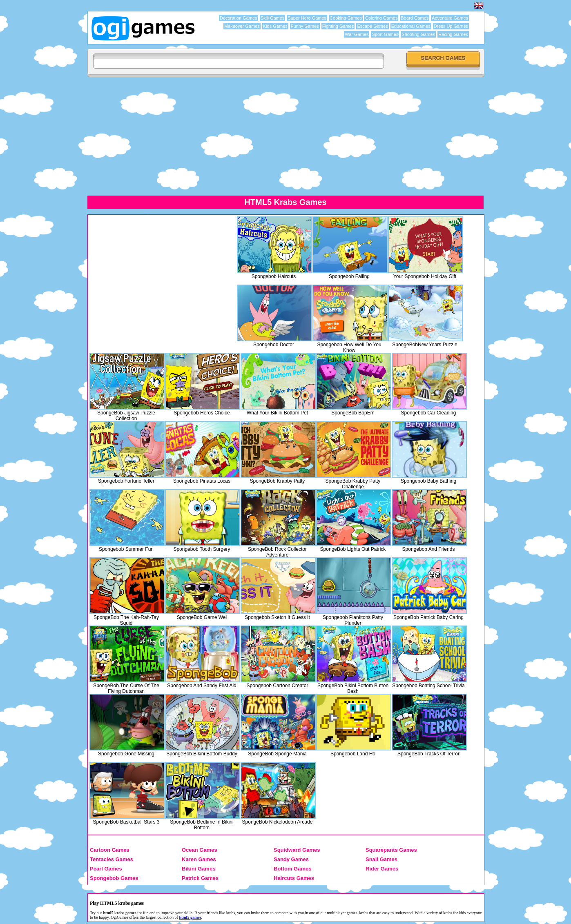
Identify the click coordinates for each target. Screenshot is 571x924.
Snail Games (381, 859)
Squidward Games (297, 850)
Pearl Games (106, 869)
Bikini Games (199, 869)
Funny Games (305, 26)
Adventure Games (450, 18)
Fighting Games (338, 26)
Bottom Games (292, 869)
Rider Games (382, 869)
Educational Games (411, 26)
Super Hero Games (307, 18)
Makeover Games (242, 26)
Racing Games (453, 34)
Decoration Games (239, 18)
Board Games (415, 18)
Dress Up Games (451, 26)
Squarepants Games (391, 850)
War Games (357, 34)
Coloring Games (381, 18)
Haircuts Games (294, 878)
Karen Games (199, 859)
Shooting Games (418, 34)
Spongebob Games (114, 878)
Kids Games (275, 26)
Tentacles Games (112, 859)
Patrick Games (200, 878)
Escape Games (372, 26)
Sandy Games (291, 859)
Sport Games (385, 34)
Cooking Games (346, 18)
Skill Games (273, 18)
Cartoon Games (110, 850)
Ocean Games (200, 850)
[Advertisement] (158, 274)
